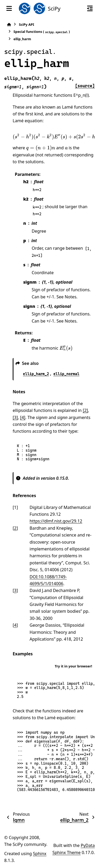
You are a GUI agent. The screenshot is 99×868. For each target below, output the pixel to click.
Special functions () (42, 32)
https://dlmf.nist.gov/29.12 (56, 521)
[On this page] (90, 8)
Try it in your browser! (73, 666)
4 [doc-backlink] (15, 625)
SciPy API (26, 24)
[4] (23, 417)
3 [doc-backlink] (15, 590)
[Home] (9, 25)
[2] (85, 410)
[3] (15, 417)
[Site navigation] (9, 8)
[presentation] (41, 148)
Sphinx (40, 854)
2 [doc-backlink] (15, 528)
